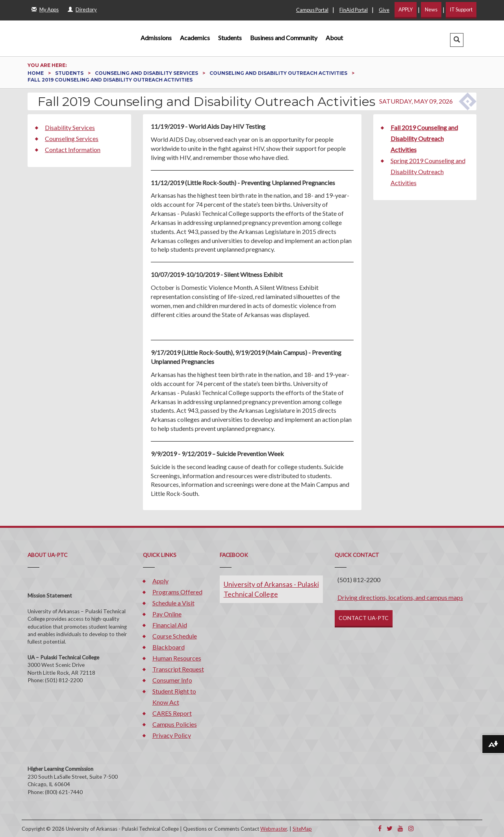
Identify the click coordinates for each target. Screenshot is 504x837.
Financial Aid (170, 625)
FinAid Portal (354, 10)
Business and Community (284, 38)
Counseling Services (72, 138)
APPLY (406, 9)
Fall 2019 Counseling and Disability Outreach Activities (424, 138)
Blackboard (169, 647)
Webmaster (274, 829)
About (334, 38)
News (431, 9)
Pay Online (167, 614)
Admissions (156, 38)
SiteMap (302, 829)
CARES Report (172, 713)
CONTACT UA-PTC (364, 618)
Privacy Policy (172, 735)
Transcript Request (178, 669)
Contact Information (73, 149)
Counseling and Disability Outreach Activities (279, 73)
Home (36, 73)
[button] (457, 40)
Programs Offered (177, 592)
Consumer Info (172, 680)
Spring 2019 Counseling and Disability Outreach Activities (428, 172)
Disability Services (70, 127)
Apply (160, 581)
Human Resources (177, 658)
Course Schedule (175, 636)
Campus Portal (312, 10)
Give (384, 10)
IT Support (461, 9)
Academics (195, 38)
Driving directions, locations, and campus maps (400, 597)
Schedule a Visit (173, 603)
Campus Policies (175, 724)
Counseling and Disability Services (147, 73)
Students (230, 38)
